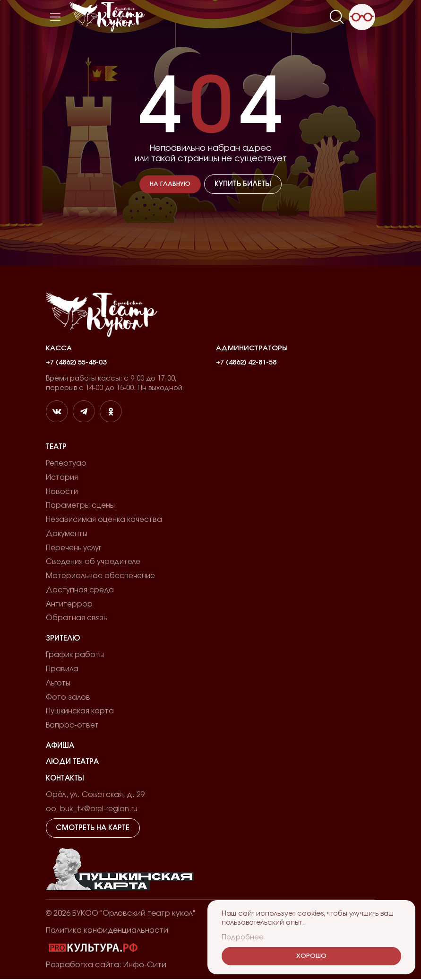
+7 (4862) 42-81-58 (246, 362)
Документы (67, 534)
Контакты (65, 779)
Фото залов (68, 698)
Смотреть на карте (93, 829)
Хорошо (311, 956)
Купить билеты (242, 184)
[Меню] (55, 17)
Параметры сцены (80, 506)
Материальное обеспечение (100, 577)
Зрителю (63, 639)
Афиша (60, 747)
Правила (62, 670)
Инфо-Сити (145, 966)
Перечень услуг (73, 548)
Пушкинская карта (80, 712)
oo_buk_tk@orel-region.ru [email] (92, 810)
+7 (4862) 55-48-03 (76, 362)
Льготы (58, 684)
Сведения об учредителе (93, 562)
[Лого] (107, 17)
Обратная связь (76, 619)
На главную (171, 184)
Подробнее (243, 937)
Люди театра (72, 763)
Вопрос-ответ (72, 726)
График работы (75, 656)
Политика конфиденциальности (107, 931)
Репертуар (66, 464)
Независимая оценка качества (104, 520)
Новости (62, 492)
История (62, 478)
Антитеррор (69, 605)
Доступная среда (80, 591)
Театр (56, 447)
